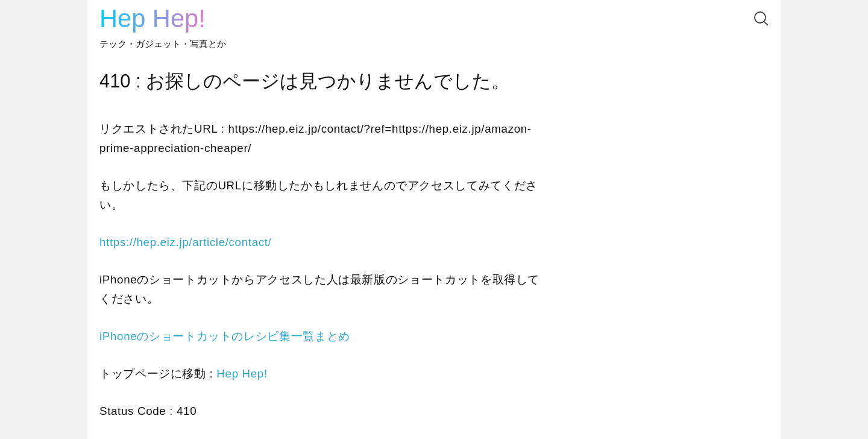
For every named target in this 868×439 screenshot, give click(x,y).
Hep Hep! (153, 18)
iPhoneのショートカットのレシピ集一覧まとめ (225, 336)
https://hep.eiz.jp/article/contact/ (185, 242)
